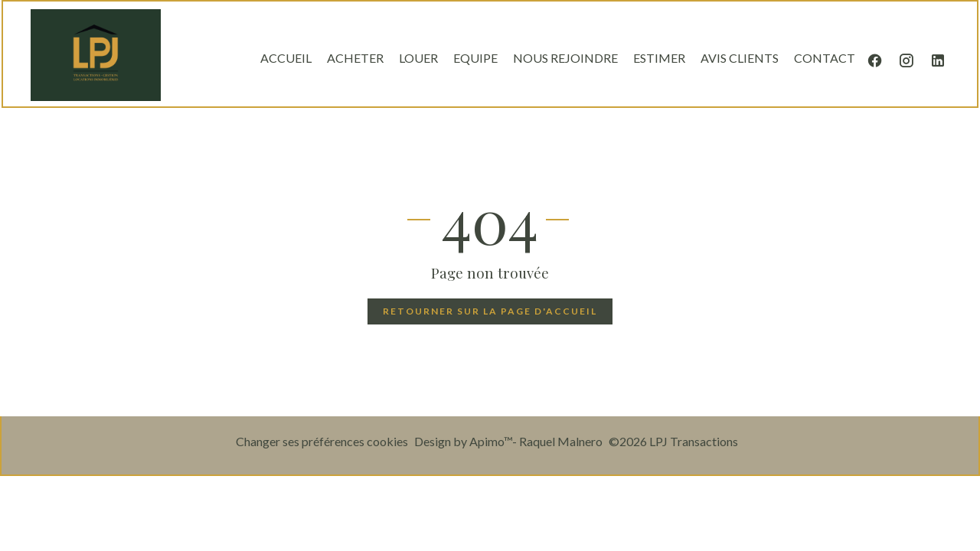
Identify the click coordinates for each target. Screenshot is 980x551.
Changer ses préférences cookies (322, 441)
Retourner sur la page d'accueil (490, 311)
